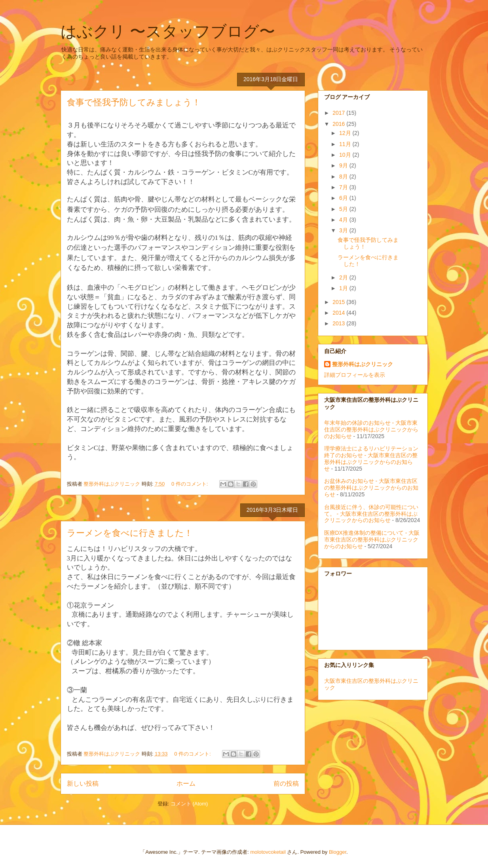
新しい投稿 (83, 783)
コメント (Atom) (189, 804)
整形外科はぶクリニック (363, 364)
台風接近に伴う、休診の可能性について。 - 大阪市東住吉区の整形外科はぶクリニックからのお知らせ (371, 514)
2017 (339, 113)
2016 (339, 124)
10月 (346, 155)
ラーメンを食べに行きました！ (130, 533)
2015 (339, 302)
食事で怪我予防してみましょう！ (134, 102)
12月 (346, 133)
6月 (344, 198)
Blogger (338, 852)
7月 (344, 187)
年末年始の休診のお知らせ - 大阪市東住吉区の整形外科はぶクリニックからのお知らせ (371, 429)
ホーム (186, 783)
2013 (339, 323)
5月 (344, 209)
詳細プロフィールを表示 (355, 375)
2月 (344, 277)
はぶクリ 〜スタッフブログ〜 (168, 31)
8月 (344, 177)
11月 (346, 144)
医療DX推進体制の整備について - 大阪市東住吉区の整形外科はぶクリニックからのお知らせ (372, 539)
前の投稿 (286, 783)
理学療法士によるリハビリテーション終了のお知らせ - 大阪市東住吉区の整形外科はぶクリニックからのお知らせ (371, 458)
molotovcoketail (268, 852)
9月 (344, 165)
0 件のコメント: (190, 484)
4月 (344, 220)
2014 (339, 313)
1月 (344, 288)
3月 (344, 230)
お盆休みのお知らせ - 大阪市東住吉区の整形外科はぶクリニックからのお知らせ (371, 488)
